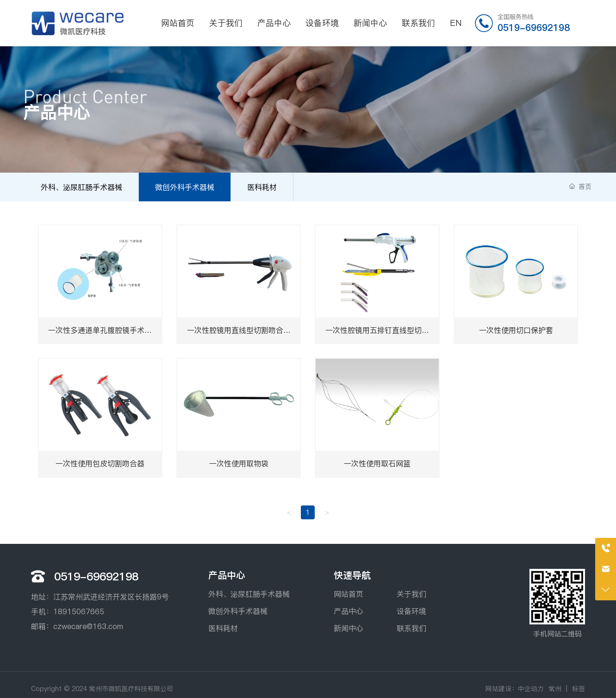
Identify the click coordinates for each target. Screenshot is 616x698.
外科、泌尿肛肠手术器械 (81, 187)
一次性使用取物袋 (239, 463)
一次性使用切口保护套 (516, 330)
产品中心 (348, 611)
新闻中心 (348, 628)
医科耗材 (262, 187)
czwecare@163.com (88, 626)
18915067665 (79, 611)
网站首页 (348, 594)
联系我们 (411, 628)
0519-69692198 (534, 28)
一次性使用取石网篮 (377, 463)
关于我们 (411, 594)
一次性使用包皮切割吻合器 (100, 463)
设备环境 (411, 611)
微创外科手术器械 (185, 187)
